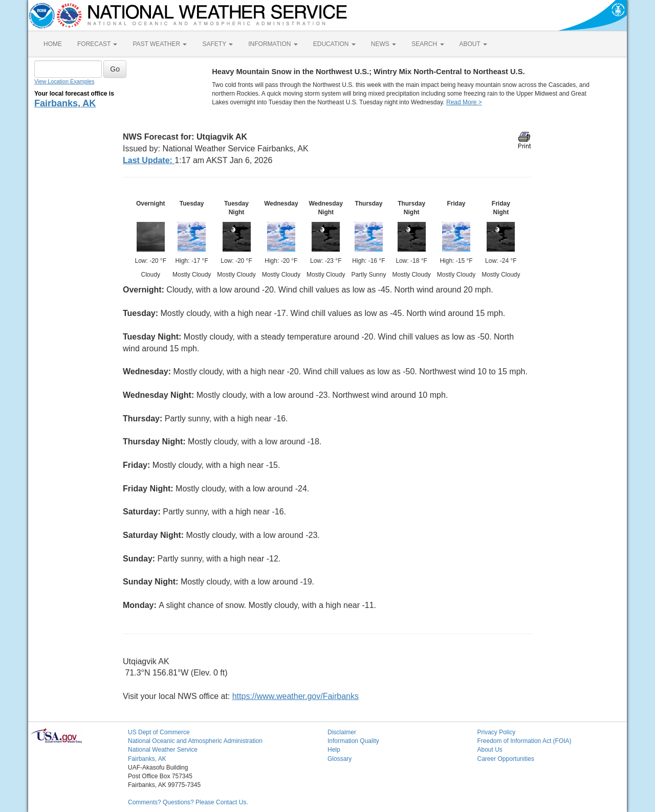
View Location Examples (64, 81)
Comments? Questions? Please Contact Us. (188, 802)
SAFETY (217, 44)
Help (334, 750)
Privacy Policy (497, 732)
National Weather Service (163, 750)
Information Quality (353, 741)
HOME (53, 44)
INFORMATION (273, 44)
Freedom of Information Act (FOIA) (525, 741)
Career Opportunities (506, 759)
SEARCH (428, 44)
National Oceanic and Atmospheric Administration (195, 741)
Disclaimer (342, 732)
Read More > (464, 102)
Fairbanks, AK (65, 103)
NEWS (384, 44)
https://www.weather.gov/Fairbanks (296, 696)
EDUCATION (334, 44)
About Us (490, 750)
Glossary (340, 759)
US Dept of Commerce (159, 732)
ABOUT (473, 44)
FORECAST (97, 44)
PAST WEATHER (160, 44)
